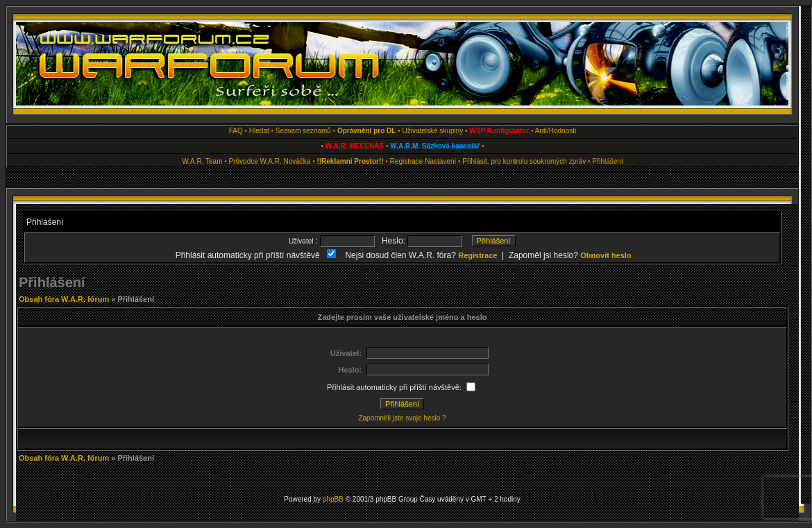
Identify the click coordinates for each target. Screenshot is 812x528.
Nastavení (440, 161)
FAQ (236, 131)
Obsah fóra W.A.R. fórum (64, 299)
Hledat (259, 131)
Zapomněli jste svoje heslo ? (402, 418)
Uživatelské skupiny (432, 131)
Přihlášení (607, 161)
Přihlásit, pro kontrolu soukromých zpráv (524, 161)
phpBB (333, 499)
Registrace (407, 161)
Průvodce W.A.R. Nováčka (270, 161)
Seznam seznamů (303, 131)
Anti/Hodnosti (556, 131)
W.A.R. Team (202, 161)
